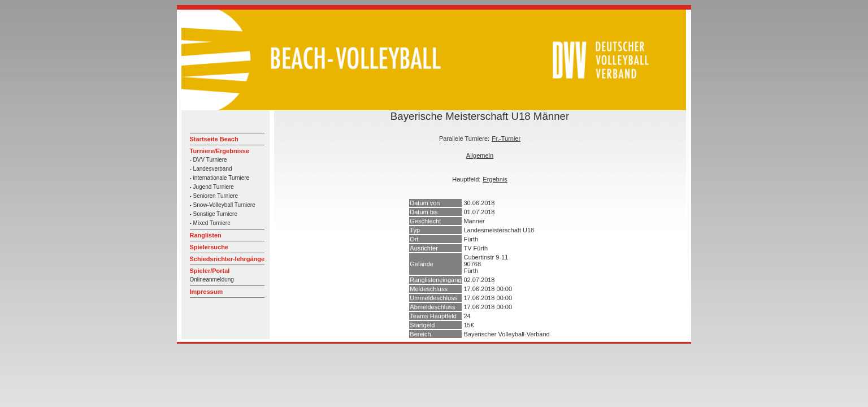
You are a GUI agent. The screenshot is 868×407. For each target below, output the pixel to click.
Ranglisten (206, 235)
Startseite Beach (214, 139)
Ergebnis (495, 179)
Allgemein (480, 155)
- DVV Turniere (209, 160)
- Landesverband (211, 169)
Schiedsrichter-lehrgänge (227, 259)
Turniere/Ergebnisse (220, 151)
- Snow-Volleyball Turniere (223, 205)
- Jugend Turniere (212, 187)
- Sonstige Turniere (214, 214)
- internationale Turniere (220, 178)
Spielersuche (209, 247)
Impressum (207, 292)
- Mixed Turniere (210, 223)
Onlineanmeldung (212, 280)
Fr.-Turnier (506, 138)
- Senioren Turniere (214, 196)
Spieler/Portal (210, 271)
